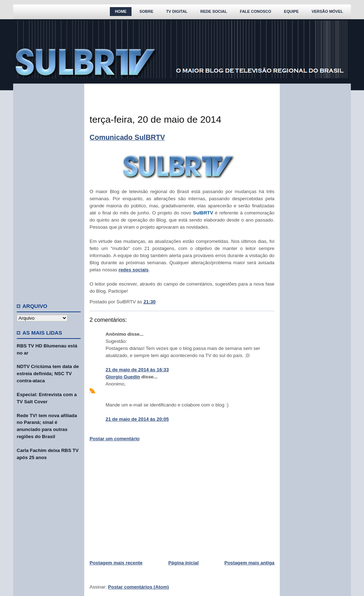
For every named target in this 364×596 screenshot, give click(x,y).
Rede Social (214, 11)
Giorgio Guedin (123, 377)
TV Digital (177, 11)
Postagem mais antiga (249, 563)
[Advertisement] (49, 190)
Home (121, 11)
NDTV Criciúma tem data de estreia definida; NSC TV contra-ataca (48, 374)
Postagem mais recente (116, 563)
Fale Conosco (256, 11)
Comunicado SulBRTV (127, 137)
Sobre (146, 11)
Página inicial (183, 563)
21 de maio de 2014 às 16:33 (137, 370)
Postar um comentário (115, 439)
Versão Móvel (327, 11)
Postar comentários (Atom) (138, 587)
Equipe (291, 11)
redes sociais (134, 270)
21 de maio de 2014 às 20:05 (137, 419)
